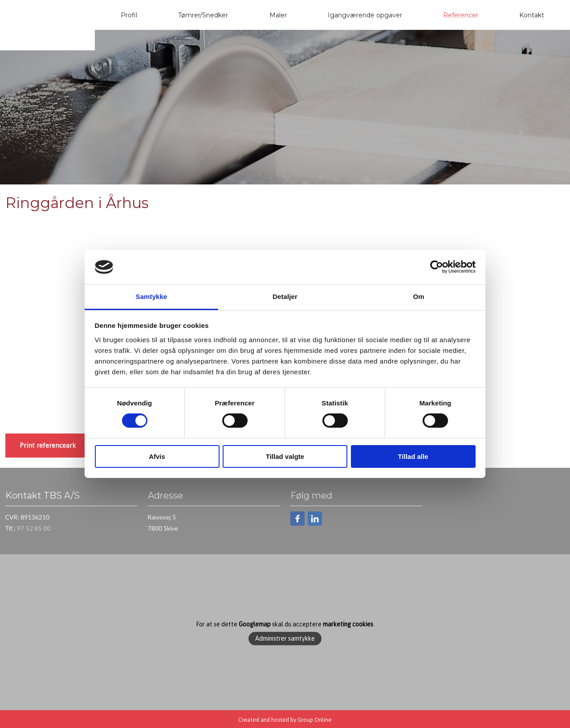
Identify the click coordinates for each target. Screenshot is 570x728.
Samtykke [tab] (152, 297)
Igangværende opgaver (365, 15)
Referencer (461, 15)
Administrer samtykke (285, 638)
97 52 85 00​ (34, 528)
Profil (129, 15)
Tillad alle (413, 456)
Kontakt (532, 15)
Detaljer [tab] (285, 297)
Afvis (157, 456)
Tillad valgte (285, 456)
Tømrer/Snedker (203, 15)
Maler (278, 15)
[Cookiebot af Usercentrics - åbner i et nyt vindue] (437, 267)
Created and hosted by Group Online (285, 720)
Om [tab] (418, 297)
